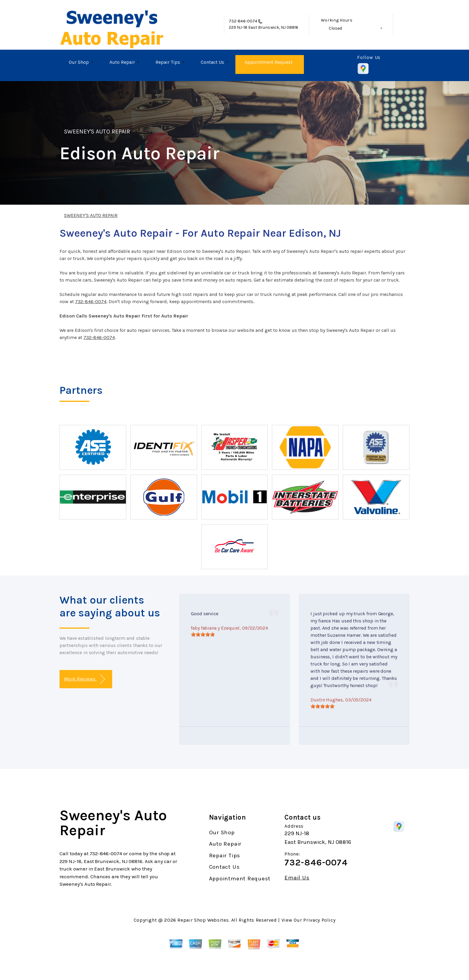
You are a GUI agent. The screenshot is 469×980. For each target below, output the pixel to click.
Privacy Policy (319, 920)
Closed (335, 28)
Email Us (297, 878)
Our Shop (79, 62)
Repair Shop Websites (203, 920)
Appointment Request (269, 62)
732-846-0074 (243, 21)
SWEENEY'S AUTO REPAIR (97, 132)
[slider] (203, 634)
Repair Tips (168, 62)
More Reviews (84, 679)
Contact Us (212, 62)
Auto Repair (122, 62)
